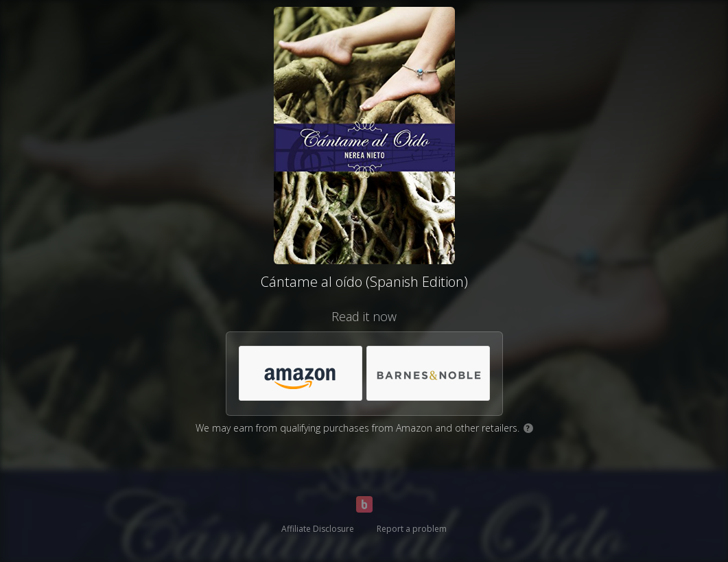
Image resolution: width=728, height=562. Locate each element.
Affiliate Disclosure (318, 529)
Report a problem (412, 529)
